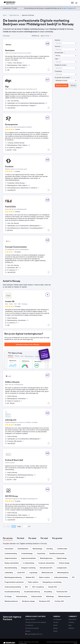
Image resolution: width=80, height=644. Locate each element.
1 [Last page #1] (30, 526)
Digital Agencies (14, 15)
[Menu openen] (76, 3)
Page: (19, 526)
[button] (46, 36)
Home (5, 15)
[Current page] (24, 526)
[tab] (8, 538)
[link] (72, 3)
